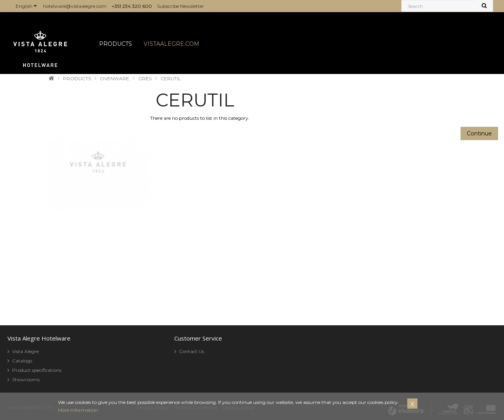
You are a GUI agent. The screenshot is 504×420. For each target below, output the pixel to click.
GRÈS (145, 78)
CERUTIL (171, 78)
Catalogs (22, 361)
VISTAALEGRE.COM (172, 44)
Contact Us (191, 351)
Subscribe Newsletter (181, 6)
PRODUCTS (116, 44)
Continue (479, 133)
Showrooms (26, 379)
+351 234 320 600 (132, 6)
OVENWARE (115, 78)
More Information (78, 410)
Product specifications (37, 370)
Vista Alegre (25, 351)
